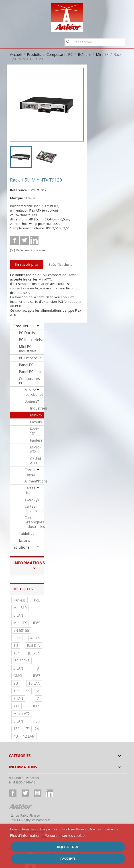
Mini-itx (36, 415)
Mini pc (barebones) (34, 392)
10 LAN (34, 683)
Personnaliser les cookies (66, 836)
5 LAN (18, 698)
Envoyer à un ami (27, 250)
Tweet (24, 240)
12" (38, 691)
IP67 (37, 676)
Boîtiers (31, 401)
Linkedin (34, 240)
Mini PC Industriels (28, 349)
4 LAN (35, 638)
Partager (14, 240)
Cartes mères (30, 472)
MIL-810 (20, 608)
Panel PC (26, 365)
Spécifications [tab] (60, 264)
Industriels (37, 408)
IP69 (37, 706)
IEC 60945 (21, 661)
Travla (30, 198)
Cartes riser (30, 490)
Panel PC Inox (30, 372)
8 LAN (18, 721)
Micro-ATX (35, 449)
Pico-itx (36, 422)
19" (16, 691)
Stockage (32, 499)
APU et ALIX (36, 461)
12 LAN (29, 736)
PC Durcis (27, 333)
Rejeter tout (68, 847)
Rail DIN (34, 646)
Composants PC (29, 381)
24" (38, 729)
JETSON (34, 653)
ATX (16, 706)
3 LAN (18, 668)
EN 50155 (21, 630)
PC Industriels (30, 340)
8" (39, 668)
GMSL (18, 676)
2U (16, 683)
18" (16, 729)
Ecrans (24, 540)
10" (16, 653)
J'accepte (68, 859)
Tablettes (27, 533)
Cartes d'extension (34, 509)
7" (39, 698)
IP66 (17, 638)
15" (27, 691)
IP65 (37, 623)
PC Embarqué (30, 358)
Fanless (36, 440)
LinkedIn (49, 793)
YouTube (37, 793)
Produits (21, 326)
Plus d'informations (27, 836)
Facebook (13, 793)
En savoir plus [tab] (27, 264)
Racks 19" (35, 431)
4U (16, 736)
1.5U (37, 721)
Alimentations (34, 481)
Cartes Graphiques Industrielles (34, 522)
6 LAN (18, 615)
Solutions (21, 547)
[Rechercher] (95, 42)
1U (16, 646)
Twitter (25, 793)
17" (27, 729)
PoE (37, 600)
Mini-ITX (20, 623)
